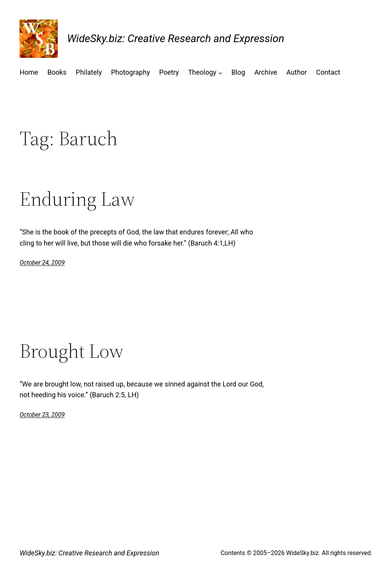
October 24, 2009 (42, 263)
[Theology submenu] (220, 73)
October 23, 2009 (42, 415)
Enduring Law (77, 199)
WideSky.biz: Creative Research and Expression (176, 38)
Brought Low (72, 351)
